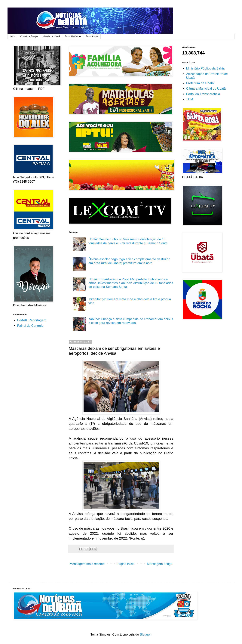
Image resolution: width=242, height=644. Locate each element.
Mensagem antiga (160, 564)
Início (13, 36)
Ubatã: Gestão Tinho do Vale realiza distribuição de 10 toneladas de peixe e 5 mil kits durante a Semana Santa (128, 241)
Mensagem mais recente (87, 564)
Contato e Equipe (29, 36)
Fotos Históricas (73, 36)
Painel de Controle (30, 326)
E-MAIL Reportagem (32, 320)
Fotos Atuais (92, 36)
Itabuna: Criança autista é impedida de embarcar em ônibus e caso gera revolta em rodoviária (131, 321)
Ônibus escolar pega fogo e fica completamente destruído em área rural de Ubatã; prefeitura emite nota (129, 261)
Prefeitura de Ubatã (200, 83)
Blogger (145, 635)
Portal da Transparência (203, 94)
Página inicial (126, 564)
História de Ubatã (51, 36)
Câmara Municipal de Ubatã (206, 89)
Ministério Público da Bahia (205, 68)
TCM (190, 99)
